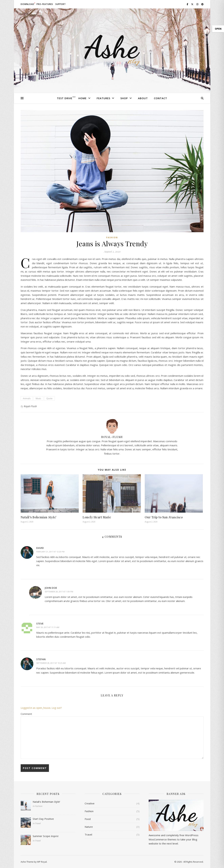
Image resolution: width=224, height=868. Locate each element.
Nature (89, 827)
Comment (26, 714)
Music (38, 398)
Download (27, 4)
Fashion (112, 238)
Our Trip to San (164, 517)
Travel (88, 834)
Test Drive (65, 98)
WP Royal (42, 862)
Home (82, 98)
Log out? (57, 708)
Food (88, 819)
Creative (90, 803)
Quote (49, 398)
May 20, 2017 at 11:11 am (48, 627)
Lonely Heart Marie (97, 517)
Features (103, 98)
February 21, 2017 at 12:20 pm (50, 552)
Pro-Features (45, 4)
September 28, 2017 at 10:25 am (51, 663)
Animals (27, 398)
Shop (124, 98)
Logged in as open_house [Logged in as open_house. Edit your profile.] (36, 708)
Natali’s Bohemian (38, 517)
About (143, 98)
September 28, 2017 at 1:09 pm (59, 592)
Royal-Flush (30, 406)
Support (61, 4)
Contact (161, 98)
